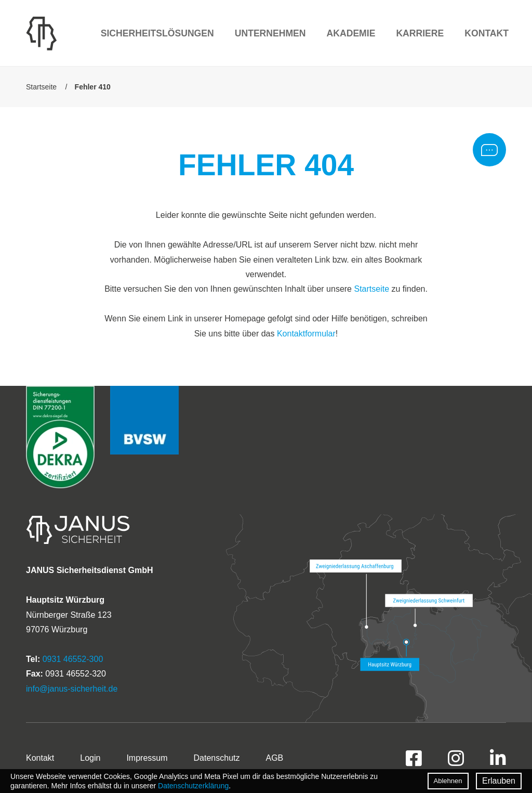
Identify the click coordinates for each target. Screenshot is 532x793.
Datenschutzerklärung (193, 786)
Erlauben (499, 781)
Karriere (420, 33)
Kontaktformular (306, 334)
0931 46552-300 (73, 659)
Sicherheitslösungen (157, 33)
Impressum (147, 758)
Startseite (41, 87)
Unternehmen (270, 33)
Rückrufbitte (489, 150)
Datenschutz (217, 758)
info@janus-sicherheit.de (72, 689)
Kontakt (487, 33)
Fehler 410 (93, 87)
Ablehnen (448, 781)
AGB (274, 758)
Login (90, 758)
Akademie (351, 33)
